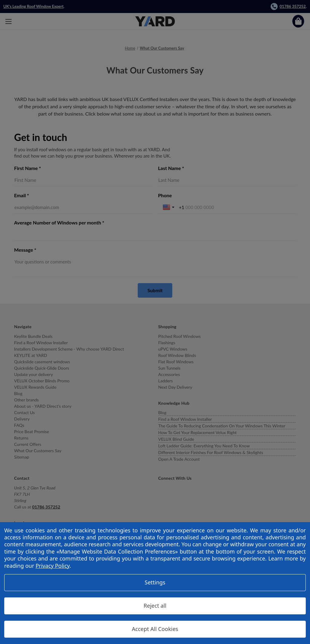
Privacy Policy (52, 566)
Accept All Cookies (155, 629)
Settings (155, 582)
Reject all (155, 606)
